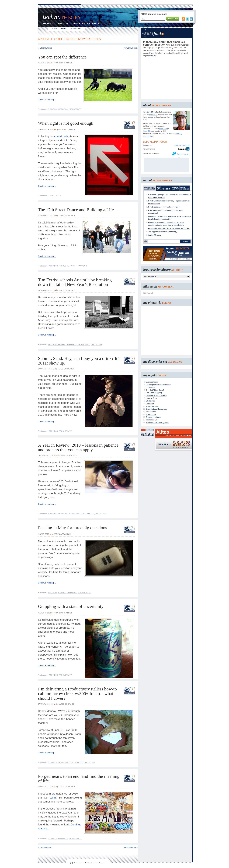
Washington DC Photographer (157, 423)
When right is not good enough (66, 123)
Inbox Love (163, 128)
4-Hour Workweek (57, 344)
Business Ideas (152, 382)
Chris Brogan (151, 387)
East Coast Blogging (154, 393)
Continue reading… (47, 100)
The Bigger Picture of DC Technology (163, 232)
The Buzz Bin (151, 414)
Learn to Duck (151, 398)
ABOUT (64, 28)
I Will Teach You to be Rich (156, 395)
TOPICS (175, 188)
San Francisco (80, 266)
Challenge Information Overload (158, 385)
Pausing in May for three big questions (73, 528)
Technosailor (151, 412)
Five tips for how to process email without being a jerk (169, 228)
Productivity (75, 109)
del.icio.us (175, 361)
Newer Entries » (131, 48)
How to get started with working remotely (164, 207)
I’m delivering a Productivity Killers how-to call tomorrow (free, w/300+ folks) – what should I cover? (77, 694)
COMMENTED (163, 188)
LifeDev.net (150, 401)
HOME (55, 28)
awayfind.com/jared (182, 145)
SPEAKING (75, 28)
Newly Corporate (152, 406)
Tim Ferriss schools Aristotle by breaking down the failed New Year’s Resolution (75, 282)
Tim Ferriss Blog (152, 420)
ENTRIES (185, 188)
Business (52, 109)
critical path (61, 137)
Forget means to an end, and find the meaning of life (79, 779)
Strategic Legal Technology (156, 409)
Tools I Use (97, 344)
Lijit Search (148, 293)
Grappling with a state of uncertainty (71, 606)
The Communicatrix (153, 417)
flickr (167, 303)
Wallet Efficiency (155, 235)
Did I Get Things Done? (155, 390)
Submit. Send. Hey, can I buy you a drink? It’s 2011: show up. (79, 361)
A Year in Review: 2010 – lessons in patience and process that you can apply (78, 447)
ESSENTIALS (149, 188)
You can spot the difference (62, 57)
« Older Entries (45, 48)
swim (53, 798)
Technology (88, 514)
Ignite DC (147, 131)
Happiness (63, 109)
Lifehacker (150, 404)
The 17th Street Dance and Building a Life (76, 210)
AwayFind (52, 592)
